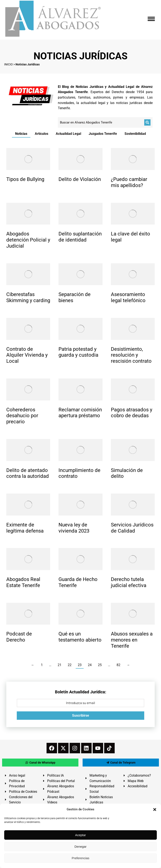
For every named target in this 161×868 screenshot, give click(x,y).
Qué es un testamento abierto (80, 637)
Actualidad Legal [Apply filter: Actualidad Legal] (68, 134)
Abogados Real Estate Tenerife (23, 582)
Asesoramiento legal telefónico (128, 297)
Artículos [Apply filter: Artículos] (42, 134)
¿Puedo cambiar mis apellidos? (129, 182)
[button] (155, 810)
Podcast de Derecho (19, 637)
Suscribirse (81, 715)
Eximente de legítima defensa (25, 528)
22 (70, 665)
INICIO (8, 64)
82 (118, 665)
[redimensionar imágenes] (28, 159)
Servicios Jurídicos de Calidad (132, 528)
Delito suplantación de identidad (80, 237)
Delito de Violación (80, 179)
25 (100, 665)
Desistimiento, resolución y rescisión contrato (131, 355)
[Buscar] (147, 122)
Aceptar (80, 835)
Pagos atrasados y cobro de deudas (132, 413)
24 (90, 665)
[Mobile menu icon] (151, 19)
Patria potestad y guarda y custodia (78, 352)
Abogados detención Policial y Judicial (28, 240)
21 (60, 665)
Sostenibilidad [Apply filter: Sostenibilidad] (135, 134)
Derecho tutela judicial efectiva (129, 582)
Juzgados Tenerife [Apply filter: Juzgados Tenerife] (103, 134)
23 (80, 665)
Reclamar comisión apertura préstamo (80, 413)
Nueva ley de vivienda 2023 (74, 528)
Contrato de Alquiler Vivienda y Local (27, 355)
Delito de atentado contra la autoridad (28, 473)
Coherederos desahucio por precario (22, 416)
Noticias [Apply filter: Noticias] (21, 134)
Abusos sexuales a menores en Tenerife (132, 640)
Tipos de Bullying (25, 179)
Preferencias (80, 858)
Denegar (80, 847)
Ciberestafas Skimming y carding (28, 297)
